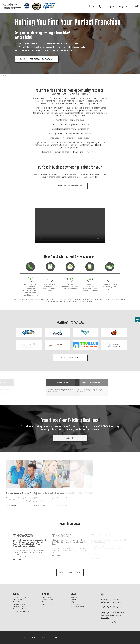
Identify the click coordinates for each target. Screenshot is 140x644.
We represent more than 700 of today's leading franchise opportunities (49, 43)
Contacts (57, 638)
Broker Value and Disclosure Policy (112, 616)
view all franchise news (70, 573)
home (15, 638)
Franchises (123, 6)
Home (92, 6)
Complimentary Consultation (21, 609)
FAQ (73, 602)
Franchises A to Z (47, 597)
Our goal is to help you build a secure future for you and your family (48, 50)
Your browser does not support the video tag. (70, 249)
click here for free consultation (36, 59)
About (101, 6)
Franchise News (76, 604)
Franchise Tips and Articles (79, 607)
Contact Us (74, 600)
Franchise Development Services (22, 611)
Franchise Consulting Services (21, 597)
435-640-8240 (110, 607)
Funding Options (18, 600)
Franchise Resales (47, 604)
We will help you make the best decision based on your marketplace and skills (52, 47)
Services (111, 6)
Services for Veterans (19, 607)
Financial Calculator (18, 602)
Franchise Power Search (49, 602)
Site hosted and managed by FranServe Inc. (112, 622)
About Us (74, 597)
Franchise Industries (48, 600)
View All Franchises (70, 357)
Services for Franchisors (20, 604)
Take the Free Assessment (70, 200)
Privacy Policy (105, 618)
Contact (135, 6)
